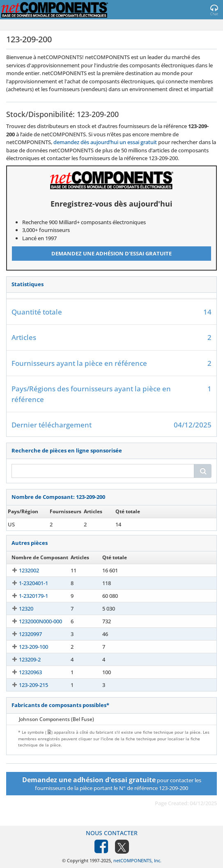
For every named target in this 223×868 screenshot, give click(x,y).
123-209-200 (26, 524)
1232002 (22, 570)
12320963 (23, 672)
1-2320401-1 (26, 583)
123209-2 (22, 659)
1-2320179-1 (26, 596)
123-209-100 (26, 647)
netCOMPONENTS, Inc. (137, 860)
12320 (19, 609)
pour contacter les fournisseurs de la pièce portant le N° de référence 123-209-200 (112, 783)
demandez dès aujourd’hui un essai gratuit (105, 142)
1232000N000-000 (33, 621)
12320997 (23, 634)
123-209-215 (26, 685)
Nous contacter (112, 833)
